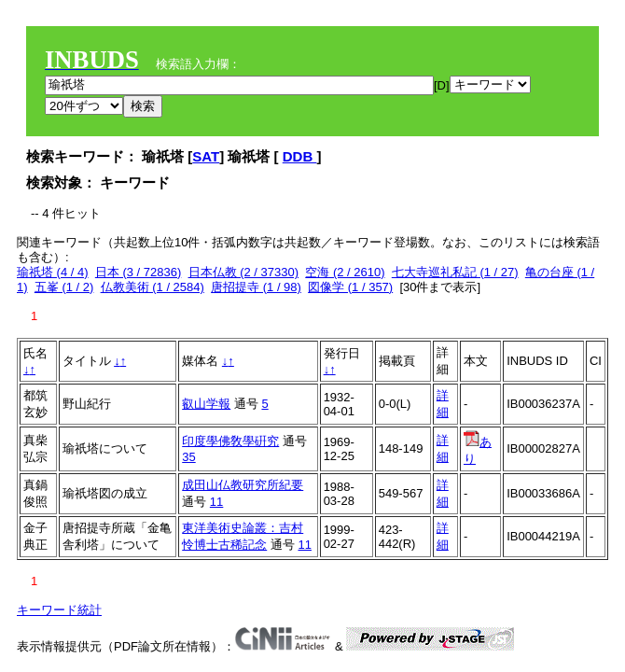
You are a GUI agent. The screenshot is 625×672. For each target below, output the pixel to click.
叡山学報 (206, 404)
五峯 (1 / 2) (64, 287)
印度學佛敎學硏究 (230, 441)
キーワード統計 (59, 610)
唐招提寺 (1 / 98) (256, 287)
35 (188, 457)
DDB (300, 156)
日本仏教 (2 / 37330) (244, 272)
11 (216, 502)
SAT (206, 156)
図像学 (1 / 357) (350, 287)
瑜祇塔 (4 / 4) (53, 272)
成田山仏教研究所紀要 (243, 485)
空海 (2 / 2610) (345, 272)
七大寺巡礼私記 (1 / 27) (455, 272)
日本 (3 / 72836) (139, 272)
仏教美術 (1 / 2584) (153, 287)
